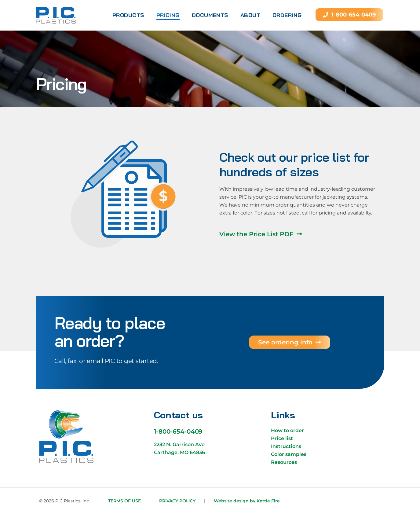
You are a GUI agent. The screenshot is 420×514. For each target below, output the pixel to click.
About (250, 15)
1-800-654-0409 (178, 431)
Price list (282, 438)
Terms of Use (124, 501)
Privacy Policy (177, 501)
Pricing (168, 15)
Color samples (289, 454)
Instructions (286, 446)
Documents (210, 15)
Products (128, 15)
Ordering (287, 15)
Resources (284, 462)
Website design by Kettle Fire (247, 501)
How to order (287, 430)
